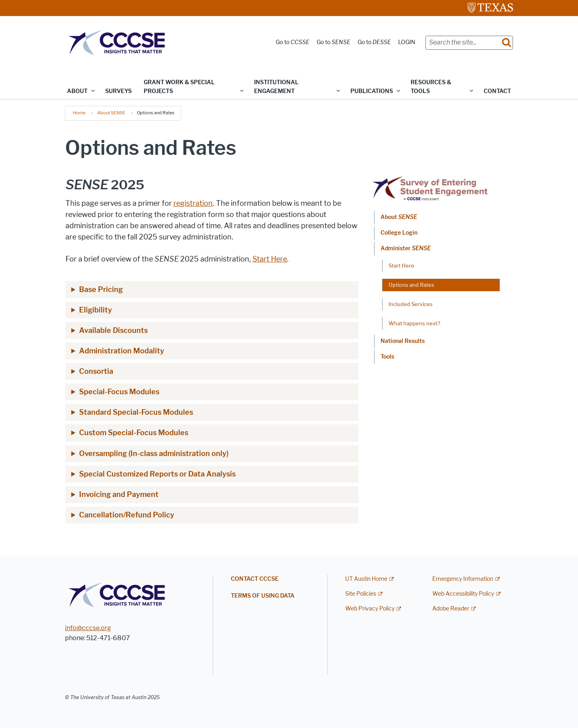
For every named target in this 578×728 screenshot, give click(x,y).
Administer (406, 248)
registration (193, 203)
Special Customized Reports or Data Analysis (157, 474)
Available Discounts (113, 331)
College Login (399, 233)
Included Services (411, 304)
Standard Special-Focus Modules (136, 412)
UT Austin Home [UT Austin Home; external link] (366, 579)
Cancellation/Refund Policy (127, 515)
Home (79, 113)
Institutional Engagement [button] (276, 87)
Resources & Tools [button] (431, 87)
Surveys (118, 91)
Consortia (96, 371)
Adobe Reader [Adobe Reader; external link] (451, 609)
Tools (387, 357)
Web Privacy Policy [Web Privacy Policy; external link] (370, 609)
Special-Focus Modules (119, 392)
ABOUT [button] (77, 91)
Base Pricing (101, 290)
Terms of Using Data (263, 596)
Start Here (270, 259)
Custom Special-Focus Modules (134, 433)
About (399, 217)
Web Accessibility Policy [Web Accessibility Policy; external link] (463, 594)
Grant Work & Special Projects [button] (179, 87)
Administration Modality (122, 351)
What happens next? (414, 323)
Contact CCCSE (255, 579)
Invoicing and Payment (119, 495)
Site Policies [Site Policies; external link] (361, 594)
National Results (403, 341)
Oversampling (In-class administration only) (154, 454)
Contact (497, 91)
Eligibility (96, 310)
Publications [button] (372, 91)
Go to (293, 42)
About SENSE (111, 113)
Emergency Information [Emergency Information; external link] (463, 579)
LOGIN (407, 42)
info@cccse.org (88, 628)
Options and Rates (411, 285)
